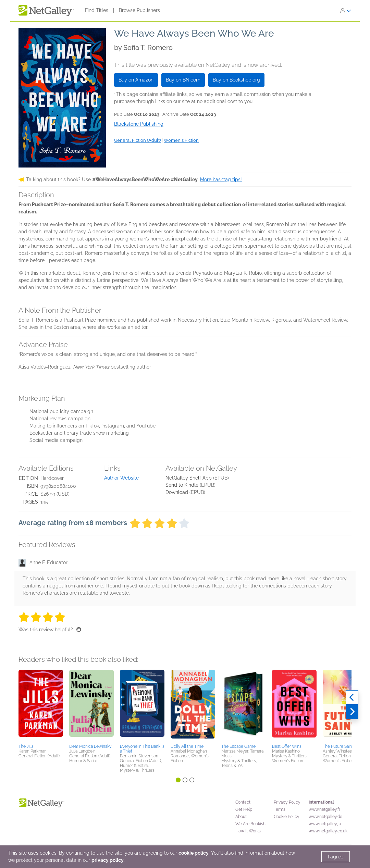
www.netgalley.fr (324, 809)
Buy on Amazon (136, 80)
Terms (280, 809)
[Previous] (352, 697)
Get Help (244, 809)
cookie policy (194, 853)
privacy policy (108, 860)
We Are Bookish (250, 824)
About (241, 817)
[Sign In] (346, 11)
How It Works (248, 831)
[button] (41, 706)
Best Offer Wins (287, 746)
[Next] (352, 712)
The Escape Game (238, 746)
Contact (243, 802)
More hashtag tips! (221, 179)
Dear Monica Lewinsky (90, 746)
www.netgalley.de (325, 817)
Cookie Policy (287, 817)
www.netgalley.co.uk (328, 831)
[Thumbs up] (79, 630)
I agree (336, 857)
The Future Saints (339, 746)
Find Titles (97, 10)
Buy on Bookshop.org (236, 80)
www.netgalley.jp (325, 824)
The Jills (26, 746)
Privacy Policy (287, 802)
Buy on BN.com (183, 80)
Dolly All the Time (187, 746)
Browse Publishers (139, 10)
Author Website (121, 478)
